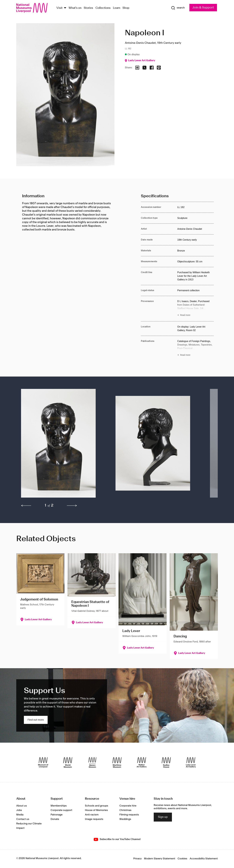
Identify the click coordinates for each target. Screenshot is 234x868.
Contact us (23, 819)
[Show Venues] (65, 8)
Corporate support (61, 810)
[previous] (26, 506)
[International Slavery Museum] (92, 762)
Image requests (94, 819)
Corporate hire (128, 806)
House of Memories (96, 810)
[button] (62, 445)
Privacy (137, 859)
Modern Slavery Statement (160, 859)
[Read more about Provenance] (195, 309)
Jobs (19, 810)
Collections (103, 8)
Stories (88, 8)
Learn (117, 8)
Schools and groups (97, 806)
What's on (75, 8)
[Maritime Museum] (117, 762)
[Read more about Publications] (195, 349)
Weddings (125, 819)
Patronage (57, 815)
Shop (126, 8)
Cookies (182, 859)
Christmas (125, 810)
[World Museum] (68, 762)
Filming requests (129, 815)
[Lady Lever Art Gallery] (191, 762)
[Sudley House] (166, 762)
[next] (72, 506)
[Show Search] (178, 8)
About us (22, 806)
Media (20, 815)
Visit (59, 8)
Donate (55, 819)
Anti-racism (92, 815)
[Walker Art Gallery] (142, 762)
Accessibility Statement (204, 859)
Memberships (59, 806)
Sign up (163, 817)
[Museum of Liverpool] (43, 762)
